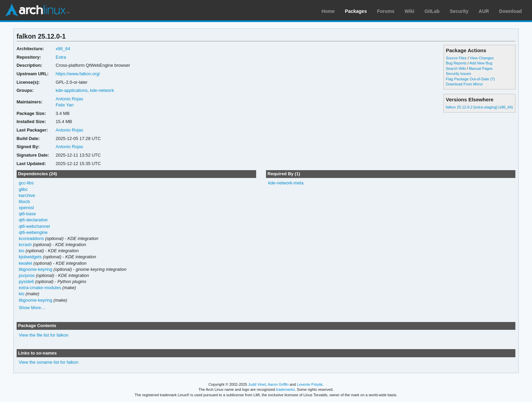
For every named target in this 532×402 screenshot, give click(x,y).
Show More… (32, 308)
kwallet (25, 263)
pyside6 (26, 282)
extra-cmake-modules (40, 288)
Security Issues (458, 74)
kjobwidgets (30, 257)
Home (328, 11)
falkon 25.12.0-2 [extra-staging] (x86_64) (479, 107)
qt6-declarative (33, 220)
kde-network (102, 90)
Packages (356, 11)
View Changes (482, 58)
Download (510, 11)
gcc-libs (26, 183)
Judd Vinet (257, 384)
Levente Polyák (310, 384)
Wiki (410, 11)
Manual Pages (481, 68)
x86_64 (63, 49)
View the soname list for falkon (49, 362)
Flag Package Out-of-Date (468, 79)
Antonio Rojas (69, 99)
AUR (484, 11)
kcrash (25, 245)
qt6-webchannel (34, 226)
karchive (27, 195)
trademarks (286, 389)
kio (22, 251)
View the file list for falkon (43, 335)
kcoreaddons (31, 238)
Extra (61, 57)
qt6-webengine (33, 232)
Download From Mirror (464, 84)
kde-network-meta (286, 183)
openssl (26, 208)
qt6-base (27, 214)
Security (459, 11)
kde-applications (72, 90)
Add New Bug (481, 63)
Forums (386, 11)
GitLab (432, 11)
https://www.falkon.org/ (78, 74)
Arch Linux (37, 10)
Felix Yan (65, 105)
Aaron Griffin (278, 384)
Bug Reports (456, 63)
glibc (23, 189)
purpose (27, 275)
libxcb (24, 202)
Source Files (456, 58)
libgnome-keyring (35, 269)
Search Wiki (456, 68)
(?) (492, 79)
